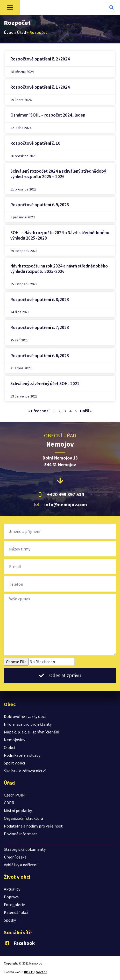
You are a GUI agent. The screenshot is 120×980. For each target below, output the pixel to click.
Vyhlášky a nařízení (21, 865)
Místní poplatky (18, 810)
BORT (29, 972)
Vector (42, 972)
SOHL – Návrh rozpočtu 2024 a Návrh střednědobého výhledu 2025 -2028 (60, 235)
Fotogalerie (14, 905)
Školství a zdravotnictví (25, 771)
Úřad (22, 32)
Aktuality (12, 889)
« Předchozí (39, 411)
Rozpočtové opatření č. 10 (35, 143)
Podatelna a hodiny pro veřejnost (33, 826)
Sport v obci (14, 763)
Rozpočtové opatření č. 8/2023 (40, 300)
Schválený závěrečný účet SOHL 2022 (45, 384)
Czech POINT (16, 795)
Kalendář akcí (16, 912)
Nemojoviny (15, 740)
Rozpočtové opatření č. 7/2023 (40, 327)
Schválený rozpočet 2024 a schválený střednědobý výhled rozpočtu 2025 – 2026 (58, 174)
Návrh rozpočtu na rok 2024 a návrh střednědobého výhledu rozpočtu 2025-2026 (59, 269)
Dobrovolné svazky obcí (25, 716)
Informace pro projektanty (28, 724)
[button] (10, 7)
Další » (86, 411)
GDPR (9, 803)
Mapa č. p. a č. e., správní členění (31, 732)
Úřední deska (15, 857)
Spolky (10, 920)
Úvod (9, 32)
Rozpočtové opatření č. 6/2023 (40, 356)
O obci (9, 747)
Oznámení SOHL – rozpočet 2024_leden (48, 115)
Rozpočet (13, 841)
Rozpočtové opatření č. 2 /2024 (40, 59)
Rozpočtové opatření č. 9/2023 (40, 205)
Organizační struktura (23, 818)
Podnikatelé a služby (22, 755)
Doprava (11, 897)
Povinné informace (21, 834)
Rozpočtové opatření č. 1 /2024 (40, 87)
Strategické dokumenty (25, 849)
